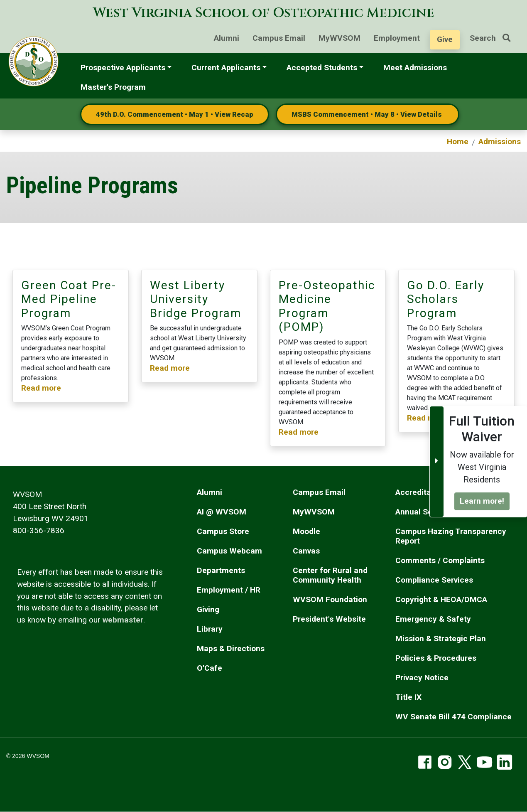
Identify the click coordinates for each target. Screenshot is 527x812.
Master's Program (113, 87)
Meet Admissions (415, 68)
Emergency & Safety (433, 619)
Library (210, 629)
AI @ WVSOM (222, 512)
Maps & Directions (231, 648)
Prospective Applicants (123, 68)
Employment (397, 38)
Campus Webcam (229, 551)
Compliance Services (434, 580)
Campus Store (223, 531)
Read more (41, 388)
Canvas (306, 551)
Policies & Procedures (436, 658)
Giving (208, 609)
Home (458, 141)
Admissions (500, 141)
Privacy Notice (422, 678)
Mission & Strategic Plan (441, 639)
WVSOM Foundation (330, 599)
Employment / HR (229, 590)
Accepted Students (322, 68)
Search (493, 38)
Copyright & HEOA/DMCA (441, 599)
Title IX (408, 697)
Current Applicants (226, 68)
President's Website (329, 619)
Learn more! (482, 501)
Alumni (227, 38)
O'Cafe (210, 668)
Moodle (306, 531)
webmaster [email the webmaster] (123, 620)
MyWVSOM (339, 38)
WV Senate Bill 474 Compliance (453, 717)
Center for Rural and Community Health (330, 575)
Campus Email (279, 38)
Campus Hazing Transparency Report (451, 536)
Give (445, 39)
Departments (221, 570)
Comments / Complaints (440, 560)
